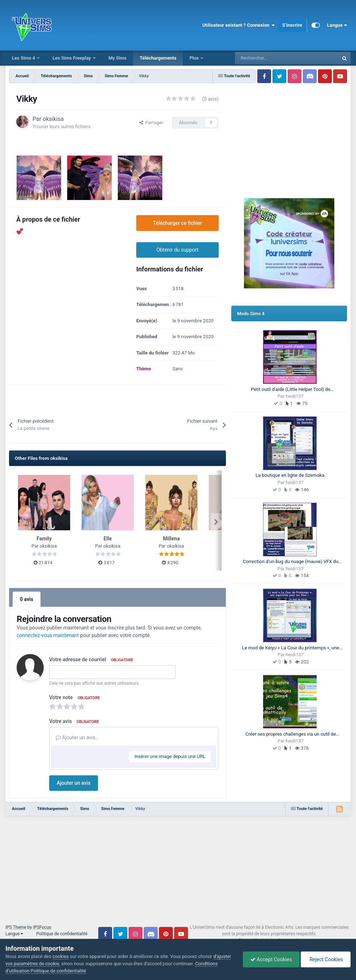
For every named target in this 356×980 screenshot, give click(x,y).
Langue (337, 25)
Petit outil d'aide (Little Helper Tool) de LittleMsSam (291, 390)
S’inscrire (292, 25)
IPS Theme (16, 927)
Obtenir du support (177, 250)
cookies (61, 956)
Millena (171, 539)
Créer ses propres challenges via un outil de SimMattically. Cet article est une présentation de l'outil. (291, 735)
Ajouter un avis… (77, 737)
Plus (195, 58)
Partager (151, 123)
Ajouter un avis (74, 783)
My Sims (118, 58)
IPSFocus (42, 927)
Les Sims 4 (24, 58)
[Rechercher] (271, 58)
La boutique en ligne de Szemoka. (291, 475)
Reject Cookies (326, 959)
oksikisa (53, 119)
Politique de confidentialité (62, 934)
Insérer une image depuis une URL (170, 756)
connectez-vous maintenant (48, 635)
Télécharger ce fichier (177, 223)
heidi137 (295, 396)
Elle (108, 539)
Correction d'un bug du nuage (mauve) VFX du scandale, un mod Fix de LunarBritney (291, 562)
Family (44, 539)
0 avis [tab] (27, 599)
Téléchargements (158, 58)
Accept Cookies (271, 959)
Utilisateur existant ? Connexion (239, 25)
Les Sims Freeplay (72, 58)
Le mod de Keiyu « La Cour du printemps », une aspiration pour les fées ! (291, 648)
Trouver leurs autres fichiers (61, 127)
